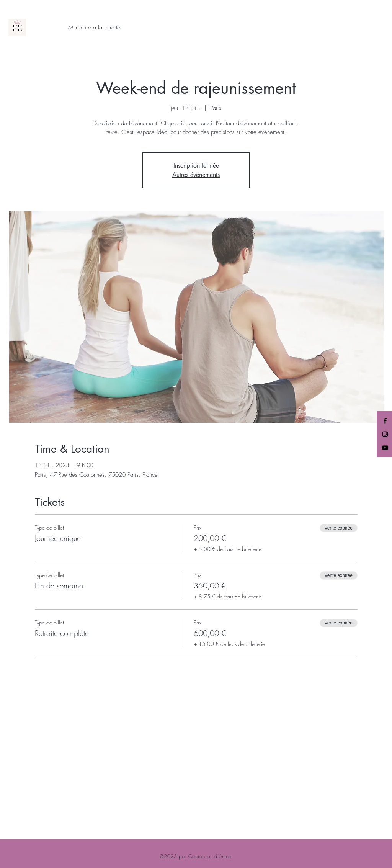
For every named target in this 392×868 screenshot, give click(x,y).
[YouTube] (385, 448)
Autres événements (196, 175)
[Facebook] (385, 421)
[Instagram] (385, 434)
